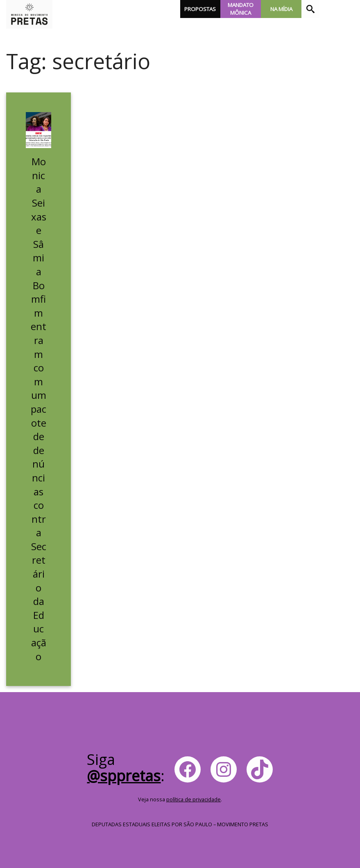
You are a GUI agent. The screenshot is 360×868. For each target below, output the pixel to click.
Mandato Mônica (241, 9)
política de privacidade (194, 799)
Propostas (200, 9)
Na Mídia (281, 9)
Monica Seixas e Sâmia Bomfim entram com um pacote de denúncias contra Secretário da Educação (38, 409)
